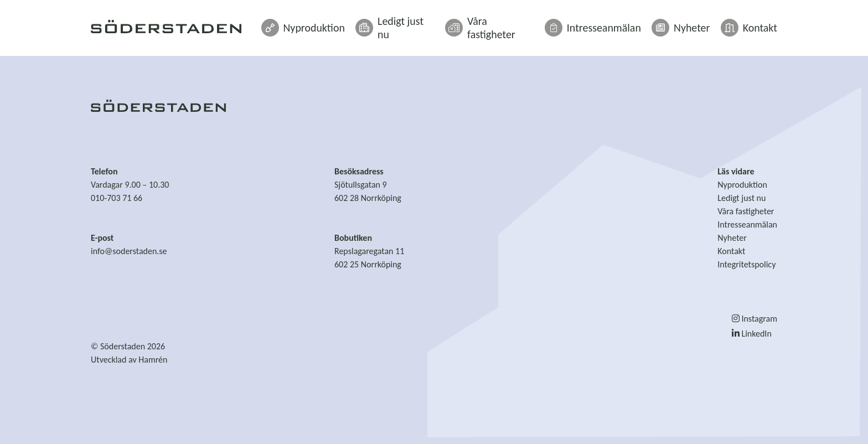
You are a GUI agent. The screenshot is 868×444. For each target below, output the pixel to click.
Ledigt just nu (438, 23)
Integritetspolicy (746, 264)
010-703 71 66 (117, 198)
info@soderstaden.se (129, 251)
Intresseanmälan (614, 23)
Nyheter (691, 23)
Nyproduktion (356, 23)
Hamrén (153, 360)
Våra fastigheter (523, 23)
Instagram (755, 319)
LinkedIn (752, 334)
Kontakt (752, 23)
